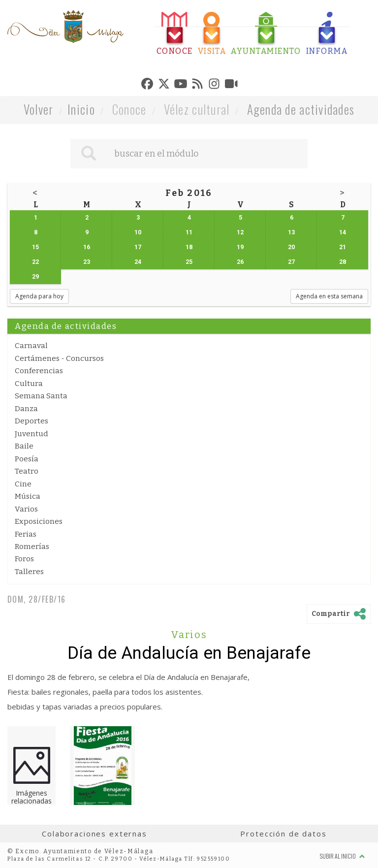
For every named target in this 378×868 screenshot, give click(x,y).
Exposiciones (39, 521)
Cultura (29, 384)
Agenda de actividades (301, 109)
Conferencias (39, 371)
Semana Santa (41, 396)
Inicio (81, 109)
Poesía (27, 459)
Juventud (31, 434)
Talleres (29, 572)
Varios (26, 509)
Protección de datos (283, 834)
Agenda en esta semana (329, 296)
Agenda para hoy (39, 296)
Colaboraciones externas (94, 834)
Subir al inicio (343, 856)
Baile (24, 446)
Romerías (32, 547)
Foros (24, 559)
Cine (23, 484)
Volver (39, 109)
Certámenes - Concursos (59, 358)
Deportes (31, 421)
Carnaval (31, 346)
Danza (26, 409)
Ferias (26, 534)
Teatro (27, 471)
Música (28, 496)
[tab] (175, 34)
